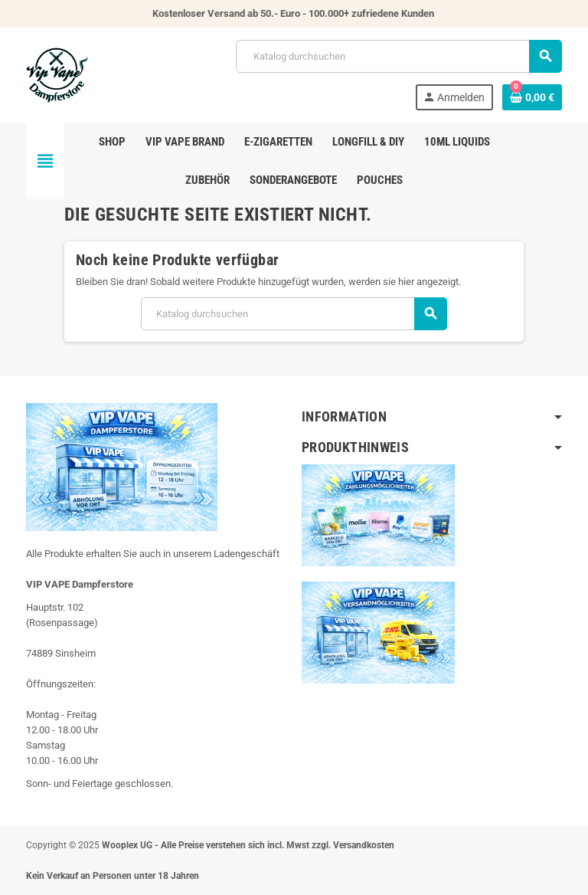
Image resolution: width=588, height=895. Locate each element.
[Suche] (399, 56)
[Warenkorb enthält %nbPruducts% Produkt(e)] (532, 97)
